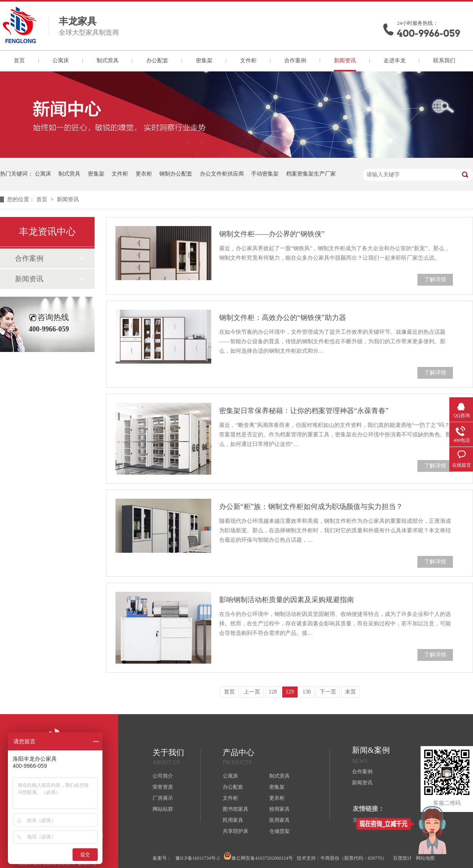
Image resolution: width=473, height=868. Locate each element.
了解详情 (435, 280)
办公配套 (157, 61)
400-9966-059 (428, 33)
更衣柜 (144, 174)
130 (307, 692)
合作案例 (295, 61)
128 (273, 692)
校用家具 (279, 809)
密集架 (204, 61)
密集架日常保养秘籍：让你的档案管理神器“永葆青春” (304, 411)
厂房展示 (163, 798)
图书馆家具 (236, 809)
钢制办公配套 (176, 174)
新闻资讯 (345, 61)
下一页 (328, 692)
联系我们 (444, 61)
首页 (19, 61)
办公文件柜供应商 (222, 174)
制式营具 (108, 61)
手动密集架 (265, 174)
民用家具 (233, 820)
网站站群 (163, 809)
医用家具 (279, 820)
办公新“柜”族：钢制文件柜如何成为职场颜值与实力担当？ (311, 507)
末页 (350, 692)
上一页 (252, 692)
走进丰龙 (395, 61)
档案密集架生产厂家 (311, 174)
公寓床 (61, 61)
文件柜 (248, 61)
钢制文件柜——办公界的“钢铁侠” (272, 234)
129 (290, 692)
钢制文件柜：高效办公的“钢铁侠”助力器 (283, 318)
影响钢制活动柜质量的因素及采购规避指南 (287, 600)
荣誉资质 (163, 787)
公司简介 (163, 776)
